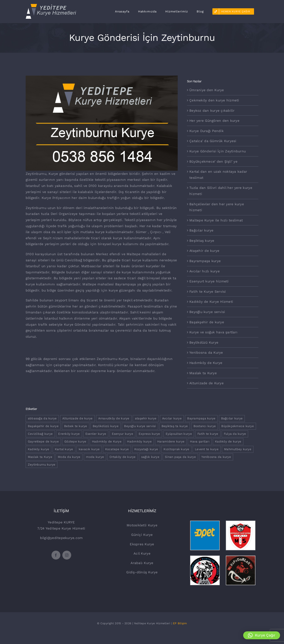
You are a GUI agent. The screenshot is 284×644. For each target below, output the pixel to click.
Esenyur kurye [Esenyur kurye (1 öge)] (122, 434)
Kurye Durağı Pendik (206, 131)
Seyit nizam (53, 238)
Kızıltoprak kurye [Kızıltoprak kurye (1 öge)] (176, 449)
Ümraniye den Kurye (207, 90)
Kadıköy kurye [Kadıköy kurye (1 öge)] (38, 449)
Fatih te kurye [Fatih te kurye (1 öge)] (208, 434)
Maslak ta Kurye (203, 373)
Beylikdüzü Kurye (204, 342)
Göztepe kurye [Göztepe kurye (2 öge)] (75, 442)
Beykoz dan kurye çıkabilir (212, 111)
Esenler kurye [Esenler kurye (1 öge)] (96, 434)
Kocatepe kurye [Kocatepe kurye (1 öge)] (117, 449)
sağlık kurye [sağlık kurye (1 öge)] (150, 457)
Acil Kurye (142, 553)
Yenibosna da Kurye (206, 352)
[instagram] (67, 555)
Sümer (141, 232)
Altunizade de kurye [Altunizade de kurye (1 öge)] (78, 418)
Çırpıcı (156, 232)
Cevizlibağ (73, 260)
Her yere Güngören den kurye (214, 121)
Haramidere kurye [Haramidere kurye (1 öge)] (171, 442)
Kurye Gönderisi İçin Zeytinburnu (218, 151)
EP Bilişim (180, 623)
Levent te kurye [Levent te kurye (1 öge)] (207, 449)
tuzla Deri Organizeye (59, 214)
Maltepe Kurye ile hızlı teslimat (216, 220)
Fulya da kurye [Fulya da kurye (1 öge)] (235, 434)
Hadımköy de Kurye (206, 363)
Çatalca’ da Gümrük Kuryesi (213, 141)
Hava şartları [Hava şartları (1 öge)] (200, 442)
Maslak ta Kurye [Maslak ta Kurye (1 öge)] (40, 457)
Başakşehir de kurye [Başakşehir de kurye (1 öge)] (43, 426)
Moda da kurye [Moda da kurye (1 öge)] (69, 457)
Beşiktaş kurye (202, 241)
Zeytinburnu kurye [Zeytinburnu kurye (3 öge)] (42, 465)
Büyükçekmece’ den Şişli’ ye (213, 161)
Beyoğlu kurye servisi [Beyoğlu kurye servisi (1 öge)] (140, 426)
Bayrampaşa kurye (205, 261)
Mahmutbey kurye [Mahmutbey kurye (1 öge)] (238, 449)
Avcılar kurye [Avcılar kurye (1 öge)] (172, 418)
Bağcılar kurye (201, 230)
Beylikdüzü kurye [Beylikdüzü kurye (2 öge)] (106, 426)
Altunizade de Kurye (206, 383)
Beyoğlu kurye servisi (207, 312)
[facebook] (56, 555)
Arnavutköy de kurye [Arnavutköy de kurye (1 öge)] (114, 418)
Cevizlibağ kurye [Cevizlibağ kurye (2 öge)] (40, 434)
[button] (262, 635)
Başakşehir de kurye (207, 322)
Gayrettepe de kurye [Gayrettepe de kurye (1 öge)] (43, 442)
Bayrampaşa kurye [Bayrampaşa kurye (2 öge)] (201, 418)
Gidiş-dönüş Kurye (142, 572)
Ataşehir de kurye (204, 251)
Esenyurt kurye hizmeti (209, 281)
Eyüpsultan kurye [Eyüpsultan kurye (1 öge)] (179, 434)
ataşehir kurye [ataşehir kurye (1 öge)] (146, 418)
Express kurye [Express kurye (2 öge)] (149, 434)
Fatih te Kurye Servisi (208, 292)
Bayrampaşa (126, 284)
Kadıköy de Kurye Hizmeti (211, 302)
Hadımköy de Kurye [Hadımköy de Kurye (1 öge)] (107, 442)
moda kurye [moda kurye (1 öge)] (95, 457)
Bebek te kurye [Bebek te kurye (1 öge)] (76, 426)
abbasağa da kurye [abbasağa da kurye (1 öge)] (42, 418)
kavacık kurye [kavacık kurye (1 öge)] (89, 449)
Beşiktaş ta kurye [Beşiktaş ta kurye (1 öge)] (175, 426)
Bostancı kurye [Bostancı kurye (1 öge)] (205, 426)
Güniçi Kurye (142, 535)
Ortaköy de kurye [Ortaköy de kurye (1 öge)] (122, 457)
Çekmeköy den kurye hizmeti (214, 100)
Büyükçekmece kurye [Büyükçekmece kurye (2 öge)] (238, 426)
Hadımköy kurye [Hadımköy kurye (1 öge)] (139, 442)
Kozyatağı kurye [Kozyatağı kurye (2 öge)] (146, 449)
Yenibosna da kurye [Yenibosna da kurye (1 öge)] (216, 457)
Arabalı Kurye (142, 563)
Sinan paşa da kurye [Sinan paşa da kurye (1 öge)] (180, 457)
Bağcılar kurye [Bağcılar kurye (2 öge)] (232, 418)
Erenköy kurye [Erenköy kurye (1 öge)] (69, 434)
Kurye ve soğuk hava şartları (213, 332)
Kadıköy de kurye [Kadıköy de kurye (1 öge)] (228, 442)
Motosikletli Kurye (142, 525)
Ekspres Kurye (142, 544)
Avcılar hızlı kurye (205, 271)
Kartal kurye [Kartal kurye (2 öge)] (64, 449)
